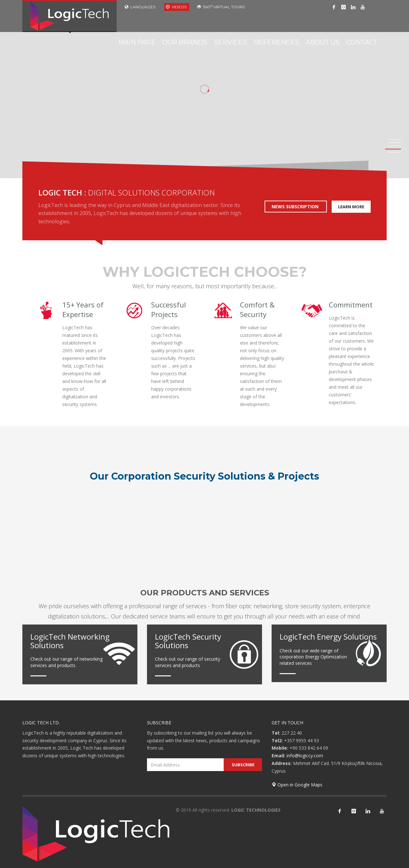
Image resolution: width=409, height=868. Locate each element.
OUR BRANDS (185, 42)
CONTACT (362, 42)
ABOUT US (323, 42)
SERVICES (231, 42)
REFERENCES (276, 42)
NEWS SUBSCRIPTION (296, 207)
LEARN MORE (351, 207)
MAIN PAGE (137, 42)
